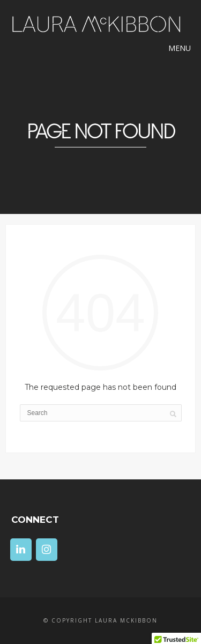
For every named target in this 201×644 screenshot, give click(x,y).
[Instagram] (47, 550)
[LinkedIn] (21, 550)
